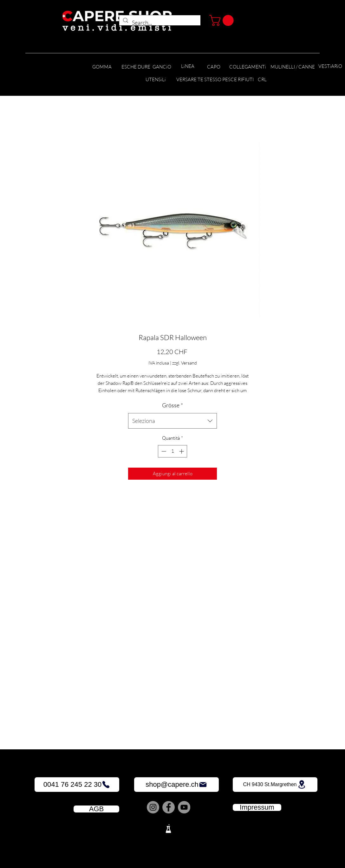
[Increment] (182, 451)
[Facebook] (169, 807)
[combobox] (172, 421)
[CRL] (262, 80)
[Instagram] (153, 807)
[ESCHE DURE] (136, 67)
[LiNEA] (188, 66)
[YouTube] (184, 807)
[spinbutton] (173, 451)
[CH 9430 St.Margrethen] (275, 785)
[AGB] (96, 809)
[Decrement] (163, 451)
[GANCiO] (162, 67)
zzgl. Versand (185, 363)
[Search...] (159, 23)
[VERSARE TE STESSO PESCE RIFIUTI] (215, 80)
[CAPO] (214, 67)
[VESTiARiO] (330, 66)
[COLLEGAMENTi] (247, 67)
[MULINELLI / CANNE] (293, 67)
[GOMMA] (102, 67)
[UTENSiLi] (156, 80)
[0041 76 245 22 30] (77, 785)
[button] (223, 20)
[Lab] (168, 829)
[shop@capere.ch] (176, 785)
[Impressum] (257, 807)
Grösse (172, 405)
